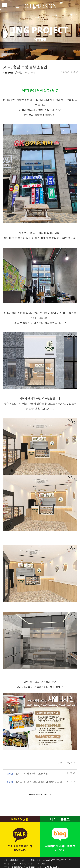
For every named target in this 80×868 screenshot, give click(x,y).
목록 (58, 750)
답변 (71, 750)
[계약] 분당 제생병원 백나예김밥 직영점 (39, 769)
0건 (19, 72)
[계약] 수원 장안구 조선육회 (32, 761)
